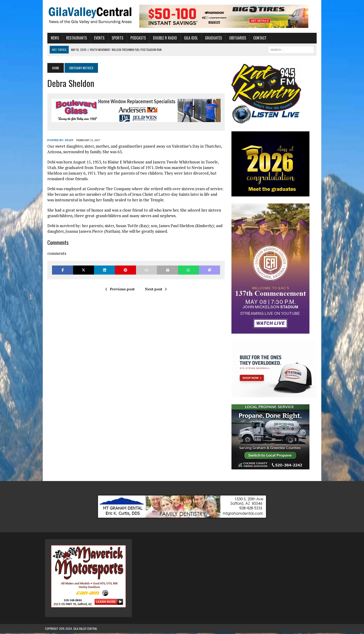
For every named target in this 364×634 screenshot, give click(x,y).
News (53, 38)
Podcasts (136, 38)
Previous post (119, 289)
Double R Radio (163, 38)
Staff (67, 140)
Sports (115, 38)
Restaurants (74, 38)
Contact (258, 38)
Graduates (211, 38)
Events (97, 38)
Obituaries (235, 38)
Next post (155, 289)
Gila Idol (189, 38)
